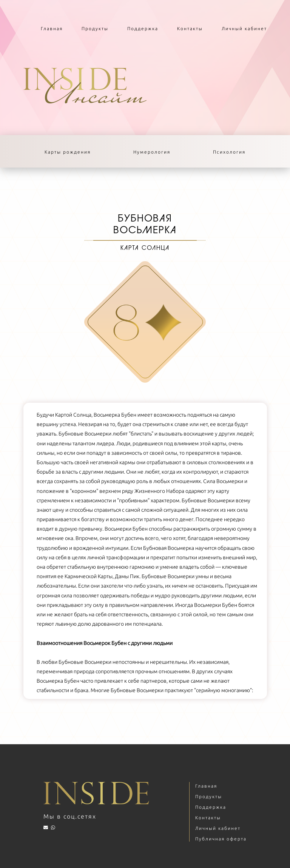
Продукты (95, 28)
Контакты (190, 28)
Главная (52, 28)
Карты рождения (68, 152)
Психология (229, 152)
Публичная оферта (221, 839)
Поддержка (143, 28)
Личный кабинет (244, 28)
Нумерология (152, 152)
